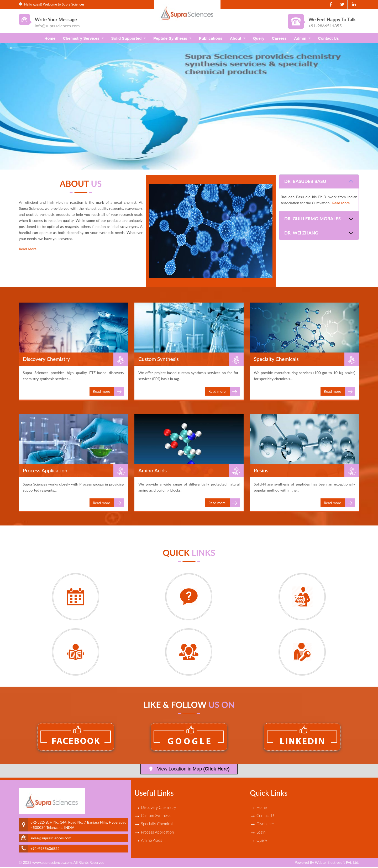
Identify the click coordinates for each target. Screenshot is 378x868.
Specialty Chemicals (158, 825)
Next (366, 104)
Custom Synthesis (156, 816)
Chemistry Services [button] (82, 38)
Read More (28, 249)
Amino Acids (151, 841)
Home (50, 38)
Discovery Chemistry (159, 808)
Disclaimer (265, 825)
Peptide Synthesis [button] (171, 38)
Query (259, 38)
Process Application (157, 833)
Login (261, 833)
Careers (279, 38)
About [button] (236, 38)
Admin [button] (301, 38)
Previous (12, 104)
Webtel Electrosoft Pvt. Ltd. (337, 863)
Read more (109, 392)
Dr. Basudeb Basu (305, 181)
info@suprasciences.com (57, 26)
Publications (211, 38)
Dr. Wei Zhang (301, 233)
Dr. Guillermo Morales (313, 219)
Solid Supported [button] (127, 38)
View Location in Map (189, 770)
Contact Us (329, 38)
